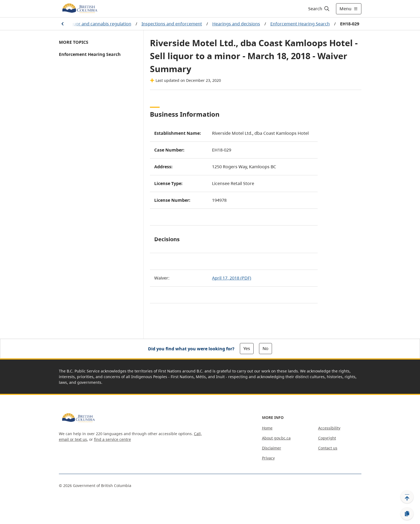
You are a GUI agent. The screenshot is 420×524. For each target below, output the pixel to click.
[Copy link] (407, 514)
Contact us (328, 448)
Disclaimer (272, 448)
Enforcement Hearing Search (300, 24)
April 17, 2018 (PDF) (232, 278)
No (266, 348)
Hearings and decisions (236, 24)
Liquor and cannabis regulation (99, 24)
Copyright (327, 438)
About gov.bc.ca (276, 438)
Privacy (268, 458)
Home (267, 428)
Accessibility (329, 428)
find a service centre (112, 439)
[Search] (319, 9)
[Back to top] (407, 497)
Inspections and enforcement (172, 24)
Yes (247, 348)
